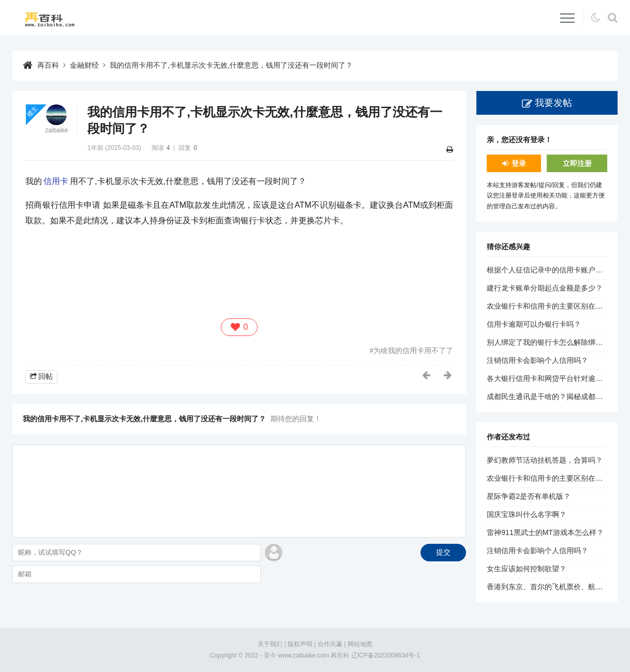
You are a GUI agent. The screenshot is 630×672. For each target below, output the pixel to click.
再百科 (48, 65)
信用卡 (56, 181)
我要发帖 (553, 103)
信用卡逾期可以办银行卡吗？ (534, 324)
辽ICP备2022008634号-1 (386, 655)
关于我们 (270, 644)
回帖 (46, 376)
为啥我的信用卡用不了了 (413, 350)
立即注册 (577, 163)
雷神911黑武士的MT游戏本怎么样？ (545, 532)
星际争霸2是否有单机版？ (529, 496)
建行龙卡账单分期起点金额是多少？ (545, 288)
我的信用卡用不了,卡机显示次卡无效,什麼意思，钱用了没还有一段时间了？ (231, 65)
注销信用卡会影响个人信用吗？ (537, 360)
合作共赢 (330, 644)
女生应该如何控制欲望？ (527, 569)
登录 (519, 163)
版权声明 (300, 644)
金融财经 (84, 65)
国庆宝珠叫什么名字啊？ (527, 514)
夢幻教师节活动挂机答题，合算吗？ (545, 460)
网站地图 (360, 644)
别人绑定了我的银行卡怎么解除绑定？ (548, 342)
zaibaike (56, 130)
